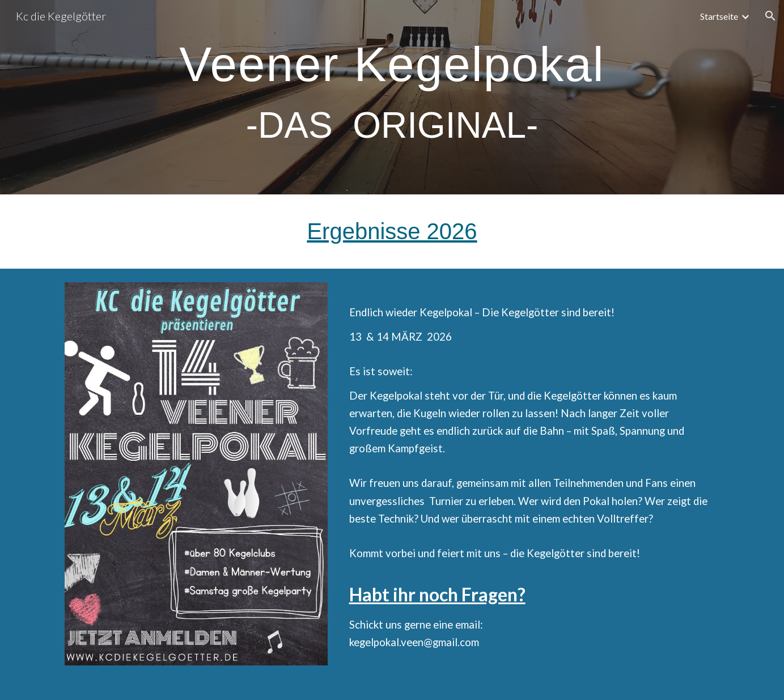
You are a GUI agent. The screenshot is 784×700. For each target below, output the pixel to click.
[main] (392, 97)
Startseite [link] (719, 16)
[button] (770, 16)
